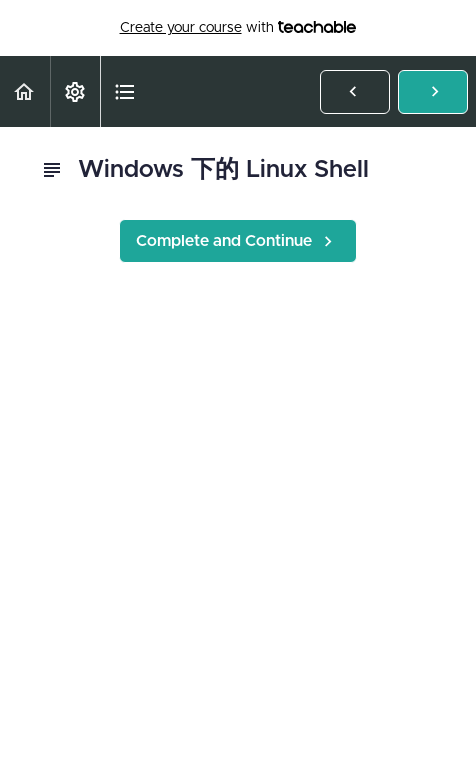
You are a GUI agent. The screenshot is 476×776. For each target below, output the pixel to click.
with (238, 28)
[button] (25, 91)
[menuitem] (75, 91)
